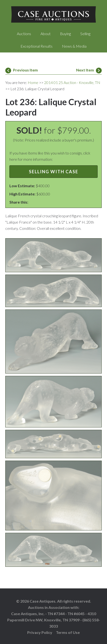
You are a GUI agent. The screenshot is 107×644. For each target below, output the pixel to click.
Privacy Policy (40, 632)
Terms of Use (68, 632)
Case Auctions (53, 14)
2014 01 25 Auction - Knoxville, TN (72, 82)
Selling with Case (54, 172)
